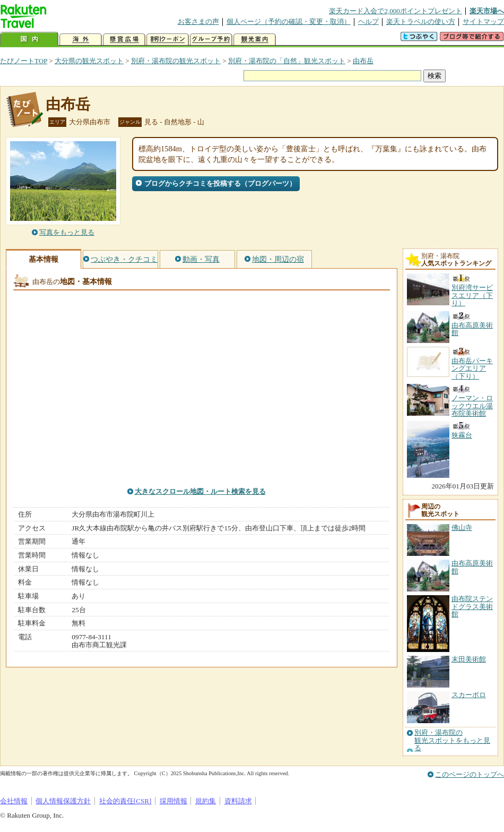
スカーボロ (469, 695)
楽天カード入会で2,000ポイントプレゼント (396, 11)
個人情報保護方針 (63, 801)
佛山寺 (462, 527)
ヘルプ (368, 22)
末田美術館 (469, 659)
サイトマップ (483, 22)
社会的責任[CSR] (125, 801)
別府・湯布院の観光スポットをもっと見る (452, 740)
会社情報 (14, 801)
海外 (81, 40)
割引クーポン (168, 40)
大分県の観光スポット (89, 61)
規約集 (206, 801)
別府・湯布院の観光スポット (176, 61)
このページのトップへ (470, 774)
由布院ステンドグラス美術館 (472, 606)
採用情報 (173, 801)
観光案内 (255, 40)
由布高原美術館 (472, 567)
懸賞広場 (124, 40)
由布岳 (363, 61)
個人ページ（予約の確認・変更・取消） (289, 22)
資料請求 (238, 801)
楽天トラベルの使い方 (421, 22)
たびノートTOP (24, 61)
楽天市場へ (487, 11)
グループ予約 (211, 40)
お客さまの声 (198, 22)
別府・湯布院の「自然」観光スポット (287, 61)
